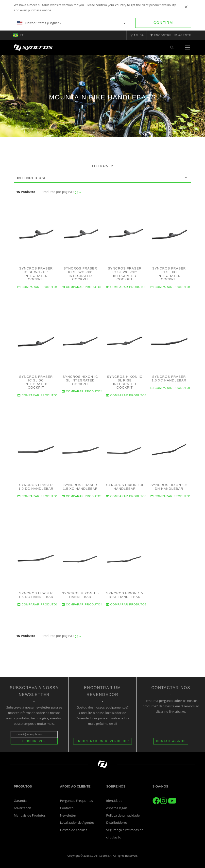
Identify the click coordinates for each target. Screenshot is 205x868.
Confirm (163, 23)
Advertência (23, 808)
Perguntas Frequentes (77, 801)
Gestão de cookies (74, 830)
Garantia (20, 801)
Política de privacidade (123, 815)
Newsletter (68, 815)
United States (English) (71, 23)
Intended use (102, 178)
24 (78, 193)
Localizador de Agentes (77, 822)
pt (18, 35)
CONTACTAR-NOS (171, 741)
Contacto (67, 808)
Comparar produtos (38, 287)
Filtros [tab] (103, 166)
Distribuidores (117, 822)
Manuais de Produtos (30, 815)
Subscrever (34, 741)
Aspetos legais (117, 808)
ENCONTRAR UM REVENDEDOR (103, 741)
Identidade (114, 801)
